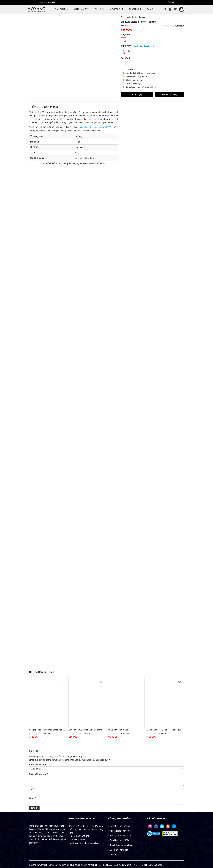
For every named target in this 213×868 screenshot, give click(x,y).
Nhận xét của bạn (39, 774)
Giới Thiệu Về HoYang (120, 826)
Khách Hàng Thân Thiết (121, 831)
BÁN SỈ (150, 9)
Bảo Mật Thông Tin (119, 850)
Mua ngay (137, 94)
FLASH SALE (135, 9)
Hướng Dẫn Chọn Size (120, 836)
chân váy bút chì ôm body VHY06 (95, 127)
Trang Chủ (125, 17)
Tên (32, 789)
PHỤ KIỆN (99, 9)
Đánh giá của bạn (38, 765)
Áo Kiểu (142, 17)
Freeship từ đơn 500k (47, 2)
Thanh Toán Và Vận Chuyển (122, 845)
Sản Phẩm (61, 9)
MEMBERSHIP (117, 9)
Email (33, 798)
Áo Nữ (134, 17)
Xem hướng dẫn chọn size (144, 46)
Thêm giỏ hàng (169, 94)
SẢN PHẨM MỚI (81, 9)
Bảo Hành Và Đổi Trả (120, 840)
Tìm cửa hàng (169, 2)
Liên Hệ (113, 855)
